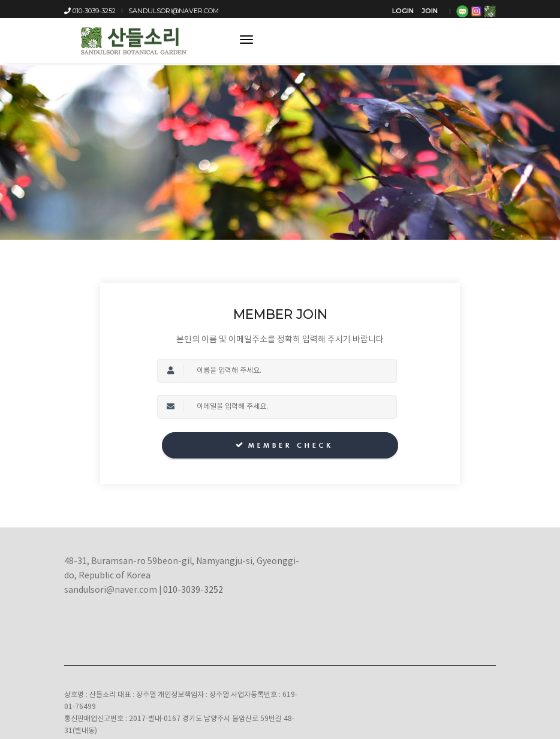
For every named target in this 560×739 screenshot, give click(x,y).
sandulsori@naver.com (174, 11)
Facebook (429, 667)
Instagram (472, 667)
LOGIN (403, 11)
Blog (395, 667)
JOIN (430, 11)
